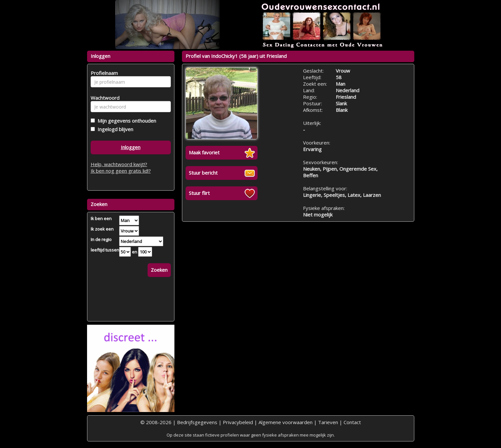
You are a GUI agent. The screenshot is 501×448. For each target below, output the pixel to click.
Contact (352, 422)
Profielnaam (103, 73)
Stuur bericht (203, 173)
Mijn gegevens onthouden (125, 121)
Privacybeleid (238, 422)
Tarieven (328, 422)
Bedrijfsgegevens (197, 422)
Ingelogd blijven (114, 129)
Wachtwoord (103, 98)
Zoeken (159, 270)
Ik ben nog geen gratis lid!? (121, 171)
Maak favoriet (204, 152)
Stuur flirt (199, 193)
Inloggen (131, 147)
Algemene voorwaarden (286, 422)
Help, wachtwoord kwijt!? (119, 164)
